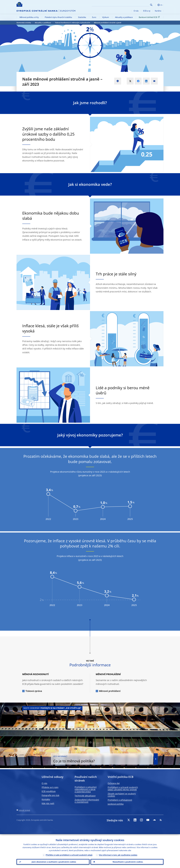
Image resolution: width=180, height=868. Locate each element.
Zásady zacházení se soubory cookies (122, 795)
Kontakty (46, 799)
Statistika (82, 17)
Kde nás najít (48, 803)
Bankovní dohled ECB (150, 17)
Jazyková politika (116, 804)
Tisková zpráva (34, 691)
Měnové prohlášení (110, 691)
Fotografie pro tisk (50, 795)
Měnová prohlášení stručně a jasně (108, 23)
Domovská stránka (24, 23)
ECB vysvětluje (49, 791)
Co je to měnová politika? (122, 759)
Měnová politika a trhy (29, 17)
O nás (136, 11)
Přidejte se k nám (50, 787)
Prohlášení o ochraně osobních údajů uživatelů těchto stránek (123, 788)
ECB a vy (147, 11)
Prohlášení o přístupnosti (120, 800)
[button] (155, 5)
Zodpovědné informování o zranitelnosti (87, 801)
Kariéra (158, 11)
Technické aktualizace (85, 796)
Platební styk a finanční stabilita (58, 17)
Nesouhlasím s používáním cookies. (127, 861)
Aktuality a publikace (124, 17)
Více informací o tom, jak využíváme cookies (118, 854)
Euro (94, 17)
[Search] (138, 5)
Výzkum (106, 17)
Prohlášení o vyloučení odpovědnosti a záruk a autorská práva (86, 789)
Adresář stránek (24, 810)
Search (151, 5)
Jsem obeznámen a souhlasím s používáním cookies (53, 861)
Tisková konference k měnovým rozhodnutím (72, 23)
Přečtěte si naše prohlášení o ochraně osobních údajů (69, 854)
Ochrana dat (114, 783)
